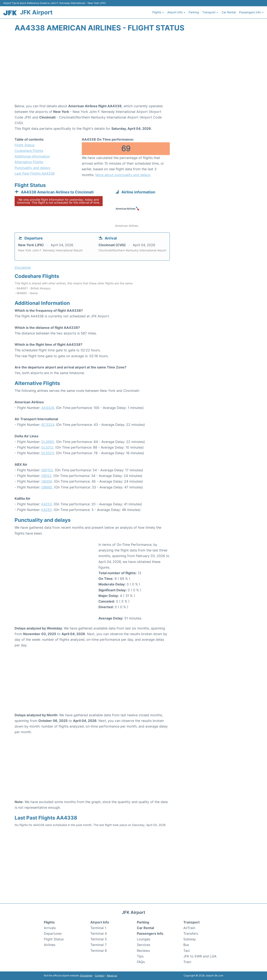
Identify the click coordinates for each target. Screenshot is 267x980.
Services (144, 945)
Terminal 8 (99, 951)
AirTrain (189, 928)
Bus (186, 945)
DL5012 (47, 447)
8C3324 (48, 425)
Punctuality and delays (32, 168)
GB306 (47, 481)
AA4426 (48, 408)
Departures (53, 933)
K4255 (47, 510)
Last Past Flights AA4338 (35, 173)
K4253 (47, 504)
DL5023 (48, 453)
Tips (140, 956)
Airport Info (100, 922)
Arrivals (50, 928)
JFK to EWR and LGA (200, 956)
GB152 (46, 476)
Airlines (50, 945)
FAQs (141, 962)
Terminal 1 (98, 928)
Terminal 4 (99, 933)
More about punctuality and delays (123, 175)
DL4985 (48, 442)
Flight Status (25, 145)
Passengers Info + (251, 12)
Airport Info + (176, 12)
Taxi (187, 951)
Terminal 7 (98, 945)
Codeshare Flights (29, 151)
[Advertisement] (133, 70)
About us (112, 976)
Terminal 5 (99, 939)
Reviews (143, 951)
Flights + (158, 12)
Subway (190, 939)
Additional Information (32, 156)
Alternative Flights (29, 162)
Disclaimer (86, 976)
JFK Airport (36, 12)
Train (187, 962)
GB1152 (47, 470)
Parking (194, 12)
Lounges (144, 939)
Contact (100, 976)
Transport (191, 922)
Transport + (210, 12)
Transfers (191, 933)
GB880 (47, 487)
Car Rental (229, 12)
